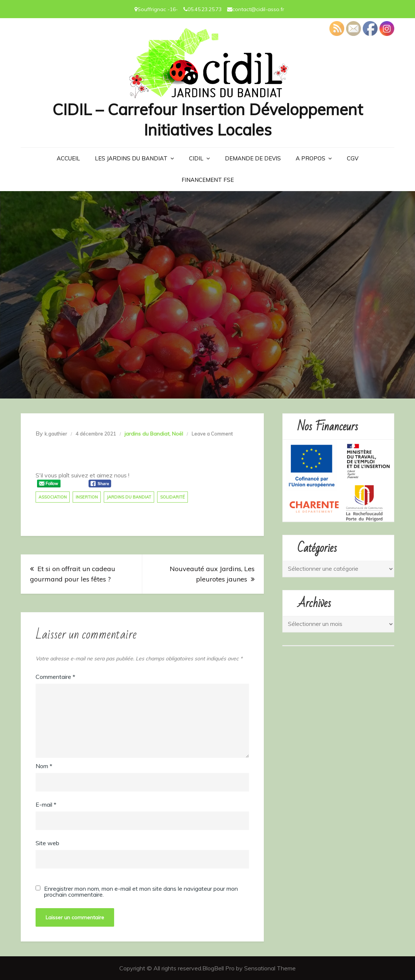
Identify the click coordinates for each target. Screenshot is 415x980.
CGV (353, 158)
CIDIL (196, 158)
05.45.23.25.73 (205, 9)
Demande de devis (253, 158)
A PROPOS (311, 158)
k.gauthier (56, 434)
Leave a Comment (212, 434)
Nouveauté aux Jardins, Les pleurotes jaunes (212, 574)
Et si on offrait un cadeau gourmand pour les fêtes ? (73, 574)
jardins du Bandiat (147, 434)
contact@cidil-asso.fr (258, 9)
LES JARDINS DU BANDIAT (131, 158)
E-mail (46, 804)
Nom (44, 766)
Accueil (68, 158)
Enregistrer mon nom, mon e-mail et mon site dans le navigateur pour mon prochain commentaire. (141, 891)
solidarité (172, 497)
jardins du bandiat (129, 497)
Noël (177, 434)
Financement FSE (208, 180)
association (53, 497)
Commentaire (55, 677)
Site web (47, 843)
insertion (87, 497)
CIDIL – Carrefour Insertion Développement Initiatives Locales (207, 120)
